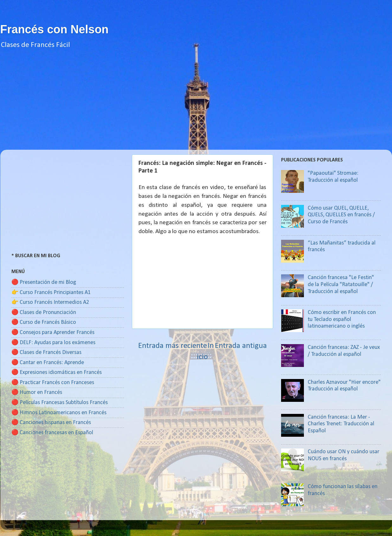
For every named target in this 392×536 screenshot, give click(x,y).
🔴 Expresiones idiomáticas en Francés (57, 373)
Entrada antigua (241, 346)
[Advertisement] (196, 105)
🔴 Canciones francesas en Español (52, 433)
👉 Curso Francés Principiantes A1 (51, 293)
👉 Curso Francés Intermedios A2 (50, 302)
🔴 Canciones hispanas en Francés (51, 423)
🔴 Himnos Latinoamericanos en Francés (59, 413)
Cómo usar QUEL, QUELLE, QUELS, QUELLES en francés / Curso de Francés (341, 215)
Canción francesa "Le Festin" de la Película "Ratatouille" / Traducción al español (341, 284)
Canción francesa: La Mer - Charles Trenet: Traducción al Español (341, 424)
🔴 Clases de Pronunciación (44, 313)
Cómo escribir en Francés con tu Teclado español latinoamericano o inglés (342, 319)
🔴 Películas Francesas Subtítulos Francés (60, 403)
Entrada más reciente (173, 346)
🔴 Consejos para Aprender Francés (53, 333)
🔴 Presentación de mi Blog (44, 282)
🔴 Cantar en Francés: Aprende (48, 363)
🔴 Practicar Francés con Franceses (53, 383)
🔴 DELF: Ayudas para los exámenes (53, 343)
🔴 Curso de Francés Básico (44, 322)
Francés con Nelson (55, 29)
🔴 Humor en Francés (37, 392)
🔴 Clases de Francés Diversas (46, 353)
